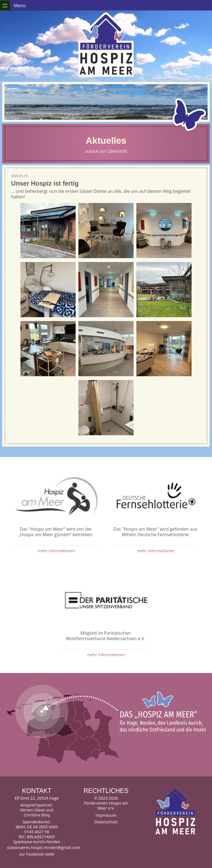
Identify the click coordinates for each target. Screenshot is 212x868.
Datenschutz (106, 822)
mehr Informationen (56, 551)
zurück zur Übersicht (106, 151)
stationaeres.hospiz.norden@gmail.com (37, 847)
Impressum (106, 815)
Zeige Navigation (5, 6)
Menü (20, 6)
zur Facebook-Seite (37, 854)
